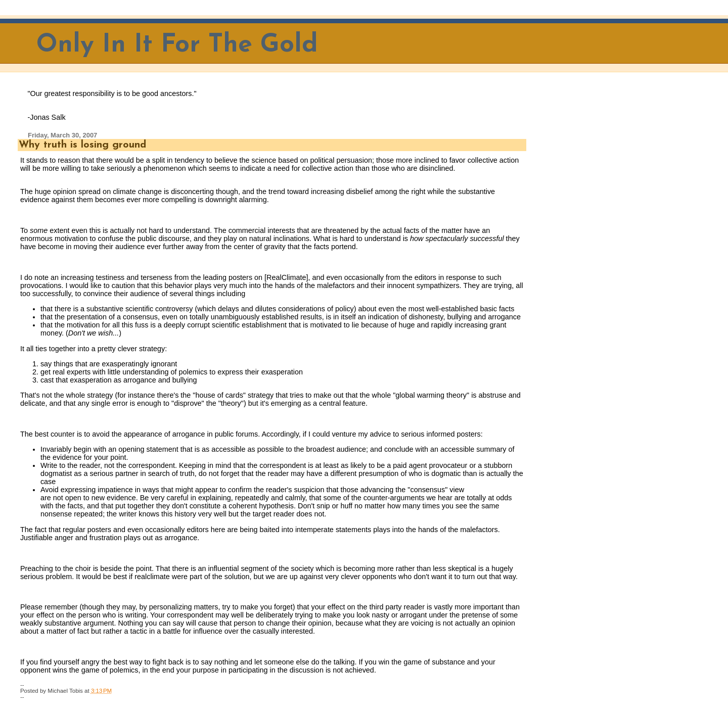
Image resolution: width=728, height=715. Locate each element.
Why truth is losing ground (82, 145)
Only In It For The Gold (177, 45)
